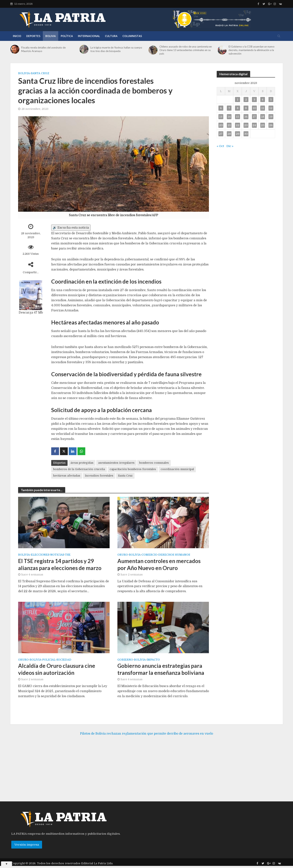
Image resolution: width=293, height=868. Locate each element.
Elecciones (40, 555)
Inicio (17, 36)
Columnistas (132, 36)
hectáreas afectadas (67, 476)
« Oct (220, 146)
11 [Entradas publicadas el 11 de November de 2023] (263, 108)
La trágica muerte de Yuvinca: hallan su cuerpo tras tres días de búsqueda (116, 49)
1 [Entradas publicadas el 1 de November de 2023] (238, 100)
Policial (49, 660)
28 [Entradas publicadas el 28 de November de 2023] (229, 134)
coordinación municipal (177, 469)
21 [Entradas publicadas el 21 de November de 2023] (229, 125)
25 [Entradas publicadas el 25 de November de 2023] (263, 125)
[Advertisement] (147, 776)
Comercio (149, 555)
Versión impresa (27, 850)
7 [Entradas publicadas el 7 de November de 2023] (229, 108)
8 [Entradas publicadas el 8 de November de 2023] (238, 108)
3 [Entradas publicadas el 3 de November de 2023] (254, 100)
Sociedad (64, 660)
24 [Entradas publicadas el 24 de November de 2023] (254, 125)
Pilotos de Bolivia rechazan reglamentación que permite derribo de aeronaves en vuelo (146, 739)
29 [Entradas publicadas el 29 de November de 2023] (238, 134)
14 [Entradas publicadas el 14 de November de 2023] (229, 117)
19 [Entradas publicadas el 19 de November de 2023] (271, 117)
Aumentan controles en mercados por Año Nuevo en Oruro (159, 564)
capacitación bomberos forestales (133, 469)
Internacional (89, 36)
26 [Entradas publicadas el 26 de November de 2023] (271, 125)
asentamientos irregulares (116, 463)
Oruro (123, 555)
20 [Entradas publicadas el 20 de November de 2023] (221, 125)
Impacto (153, 660)
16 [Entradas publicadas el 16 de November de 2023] (246, 117)
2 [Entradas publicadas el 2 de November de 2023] (246, 100)
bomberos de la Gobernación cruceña (79, 469)
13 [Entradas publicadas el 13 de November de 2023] (221, 117)
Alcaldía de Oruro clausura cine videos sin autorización (57, 669)
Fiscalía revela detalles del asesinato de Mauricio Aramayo (43, 49)
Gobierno (125, 660)
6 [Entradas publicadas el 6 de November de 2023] (221, 108)
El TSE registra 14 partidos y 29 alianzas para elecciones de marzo (60, 564)
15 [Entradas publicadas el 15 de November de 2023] (238, 117)
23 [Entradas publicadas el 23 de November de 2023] (246, 125)
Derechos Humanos (174, 555)
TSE (68, 555)
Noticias (57, 555)
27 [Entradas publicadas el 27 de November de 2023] (221, 134)
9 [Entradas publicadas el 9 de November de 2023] (246, 108)
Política (67, 36)
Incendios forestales (99, 476)
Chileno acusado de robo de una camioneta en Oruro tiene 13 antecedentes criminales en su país (186, 50)
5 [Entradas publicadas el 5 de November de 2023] (271, 100)
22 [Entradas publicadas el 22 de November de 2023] (238, 125)
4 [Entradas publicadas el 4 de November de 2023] (263, 100)
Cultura (111, 36)
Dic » (230, 146)
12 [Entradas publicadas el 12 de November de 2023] (271, 108)
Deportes (33, 36)
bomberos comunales (154, 463)
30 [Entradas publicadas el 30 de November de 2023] (246, 134)
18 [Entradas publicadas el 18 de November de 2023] (263, 117)
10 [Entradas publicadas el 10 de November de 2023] (254, 108)
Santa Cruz (40, 73)
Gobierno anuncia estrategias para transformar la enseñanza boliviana (161, 669)
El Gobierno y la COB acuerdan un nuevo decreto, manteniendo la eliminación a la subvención (252, 50)
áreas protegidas (82, 463)
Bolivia (51, 36)
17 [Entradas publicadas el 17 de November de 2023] (254, 117)
